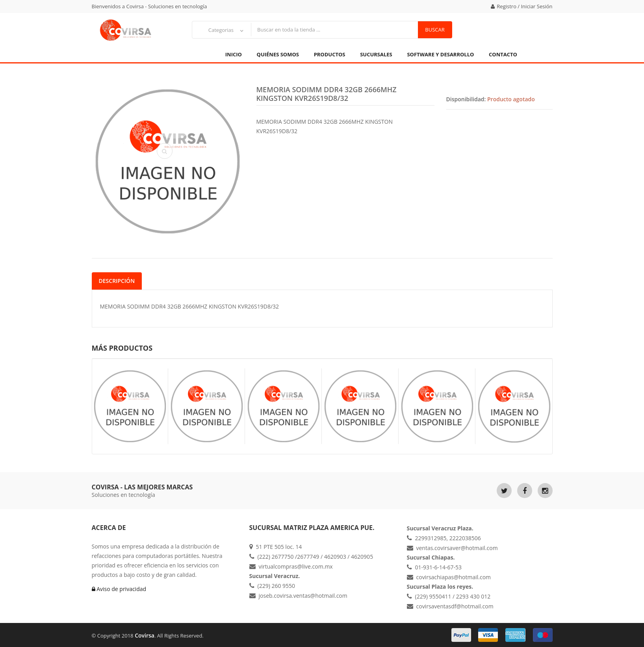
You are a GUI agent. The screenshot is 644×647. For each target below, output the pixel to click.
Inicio (234, 54)
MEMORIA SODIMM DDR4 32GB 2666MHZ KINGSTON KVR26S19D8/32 (327, 94)
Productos (330, 54)
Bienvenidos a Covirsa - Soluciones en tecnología (149, 6)
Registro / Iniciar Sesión (522, 6)
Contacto (503, 54)
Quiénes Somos (278, 54)
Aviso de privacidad (119, 589)
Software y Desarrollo (440, 54)
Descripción (117, 281)
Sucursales (376, 54)
